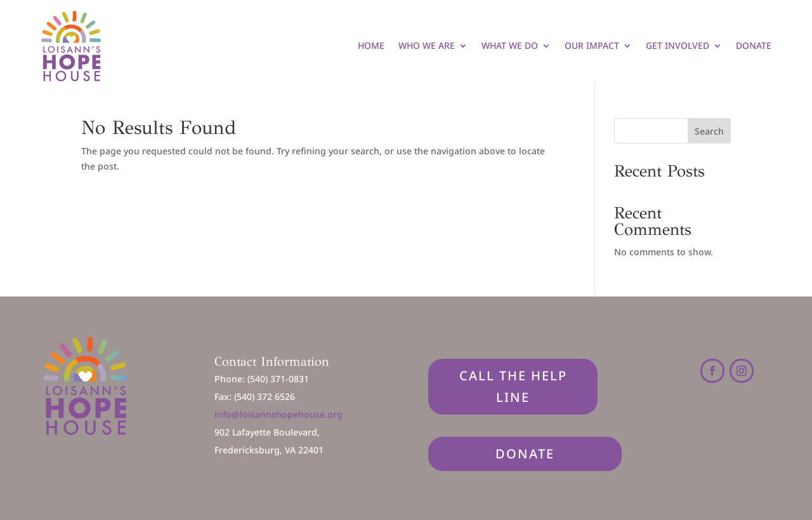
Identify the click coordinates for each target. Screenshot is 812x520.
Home (371, 45)
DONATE (525, 454)
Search (709, 131)
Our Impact (592, 45)
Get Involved (678, 45)
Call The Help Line (513, 386)
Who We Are (427, 45)
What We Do (510, 45)
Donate (754, 45)
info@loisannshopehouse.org (278, 414)
